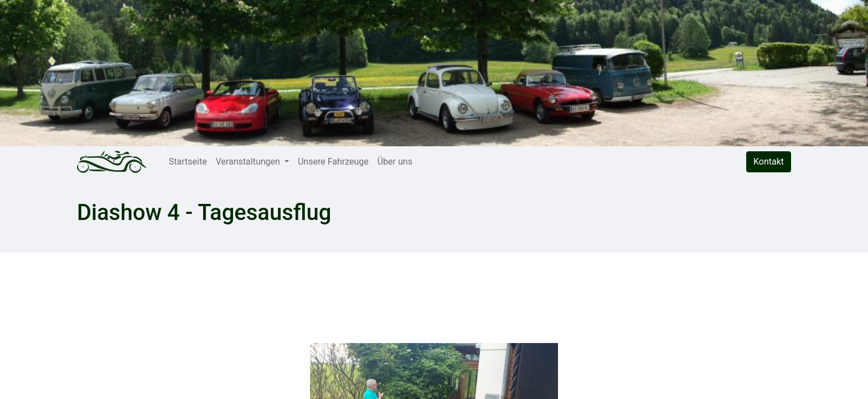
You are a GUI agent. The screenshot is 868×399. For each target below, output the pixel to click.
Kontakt (769, 162)
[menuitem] (188, 162)
